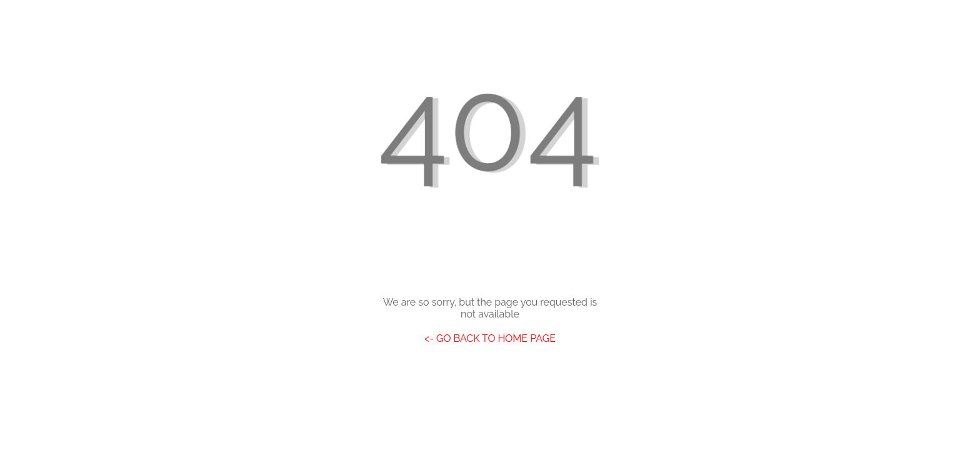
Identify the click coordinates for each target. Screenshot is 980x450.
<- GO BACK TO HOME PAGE (490, 338)
